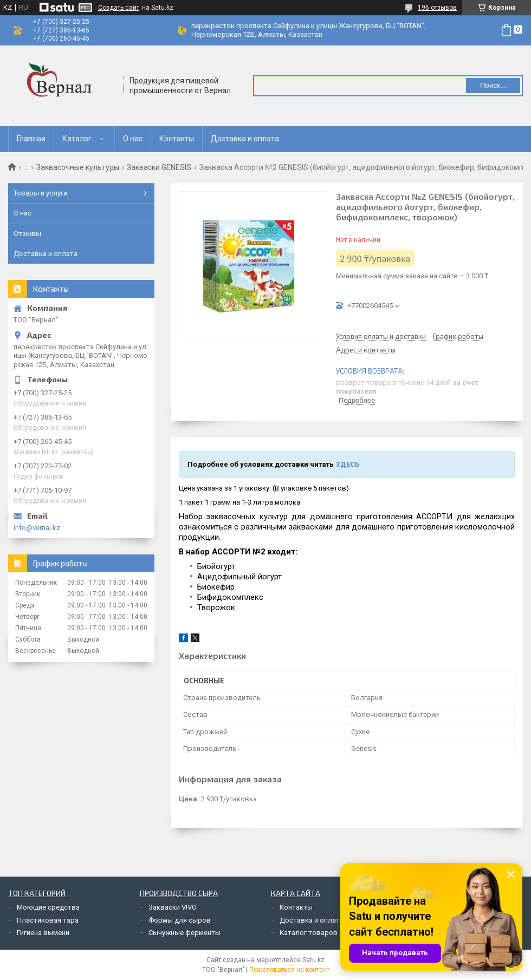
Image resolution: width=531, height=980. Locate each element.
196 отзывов (437, 8)
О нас (133, 139)
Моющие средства (48, 907)
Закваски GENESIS (159, 167)
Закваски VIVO (173, 907)
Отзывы (27, 234)
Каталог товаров (309, 933)
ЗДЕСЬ (347, 464)
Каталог (77, 139)
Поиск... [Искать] (493, 85)
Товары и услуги (40, 193)
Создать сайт (119, 8)
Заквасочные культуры (78, 167)
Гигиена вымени (43, 933)
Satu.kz (313, 960)
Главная (31, 139)
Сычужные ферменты (184, 933)
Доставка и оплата (245, 139)
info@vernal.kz (37, 528)
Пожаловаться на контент (289, 970)
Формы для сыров (180, 920)
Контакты (177, 139)
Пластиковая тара (48, 920)
